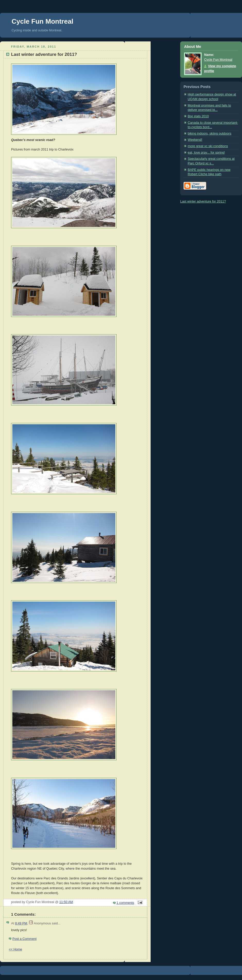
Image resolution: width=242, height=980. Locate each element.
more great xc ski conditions (208, 146)
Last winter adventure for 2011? (203, 201)
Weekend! (195, 140)
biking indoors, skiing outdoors (210, 134)
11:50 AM (66, 902)
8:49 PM (21, 923)
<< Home (15, 949)
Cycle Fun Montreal (42, 21)
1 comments (126, 903)
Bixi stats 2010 (198, 116)
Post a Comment (24, 939)
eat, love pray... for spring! (206, 153)
